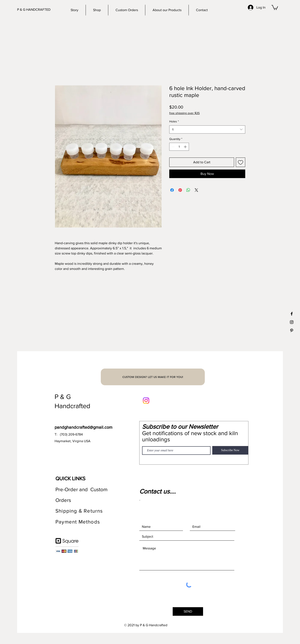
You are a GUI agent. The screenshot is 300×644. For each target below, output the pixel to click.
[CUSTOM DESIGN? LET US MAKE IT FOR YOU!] (153, 377)
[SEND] (188, 611)
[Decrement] (173, 147)
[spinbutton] (179, 147)
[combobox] (207, 129)
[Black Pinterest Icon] (292, 330)
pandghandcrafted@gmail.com (83, 427)
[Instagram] (146, 401)
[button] (275, 7)
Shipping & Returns (80, 511)
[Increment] (186, 147)
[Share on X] (196, 190)
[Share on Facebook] (172, 190)
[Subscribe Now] (230, 450)
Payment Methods (78, 522)
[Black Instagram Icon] (292, 322)
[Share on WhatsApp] (188, 190)
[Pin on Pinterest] (180, 190)
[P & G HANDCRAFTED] (38, 10)
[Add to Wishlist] (241, 162)
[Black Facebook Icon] (292, 314)
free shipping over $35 (184, 113)
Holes (174, 121)
